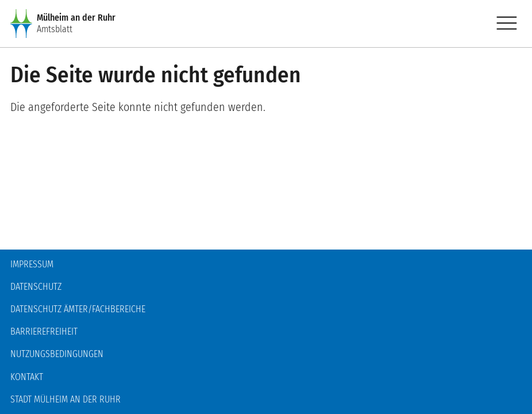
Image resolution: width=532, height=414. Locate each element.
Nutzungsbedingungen (57, 354)
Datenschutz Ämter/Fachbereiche (78, 309)
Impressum (32, 264)
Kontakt (27, 377)
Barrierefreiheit (44, 331)
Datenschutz (36, 287)
